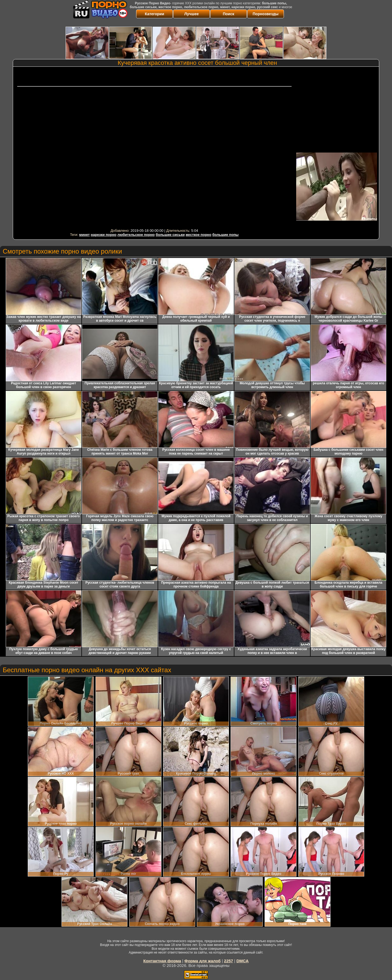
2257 (229, 961)
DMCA (242, 961)
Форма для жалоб (202, 961)
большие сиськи (170, 235)
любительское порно (136, 235)
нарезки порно (103, 235)
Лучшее (192, 14)
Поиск (228, 14)
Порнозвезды (266, 14)
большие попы (225, 235)
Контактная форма (162, 961)
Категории (154, 14)
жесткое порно (198, 235)
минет (85, 235)
